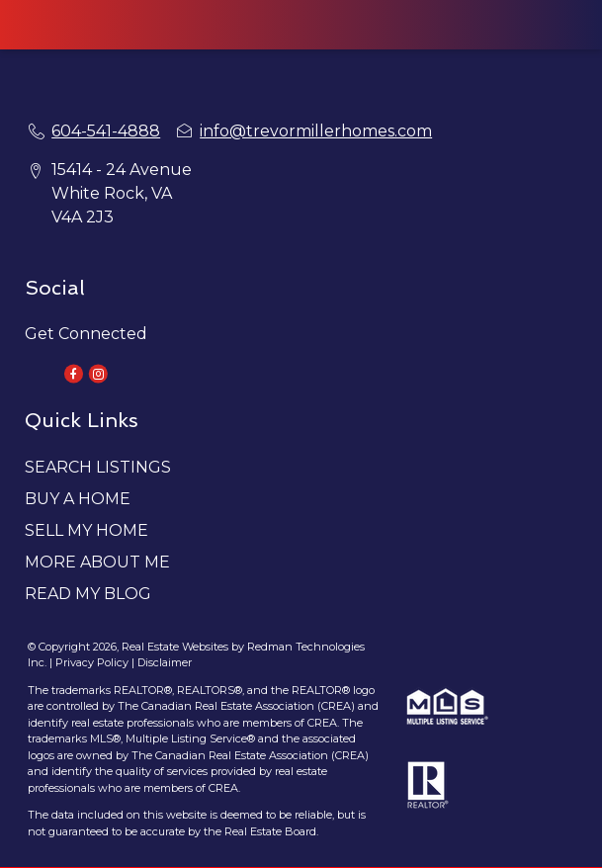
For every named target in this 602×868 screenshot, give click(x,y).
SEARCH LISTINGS (98, 467)
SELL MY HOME (86, 530)
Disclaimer (165, 662)
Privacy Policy (92, 662)
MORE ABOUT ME (97, 562)
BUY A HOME (78, 499)
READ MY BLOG (88, 594)
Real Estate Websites (176, 647)
